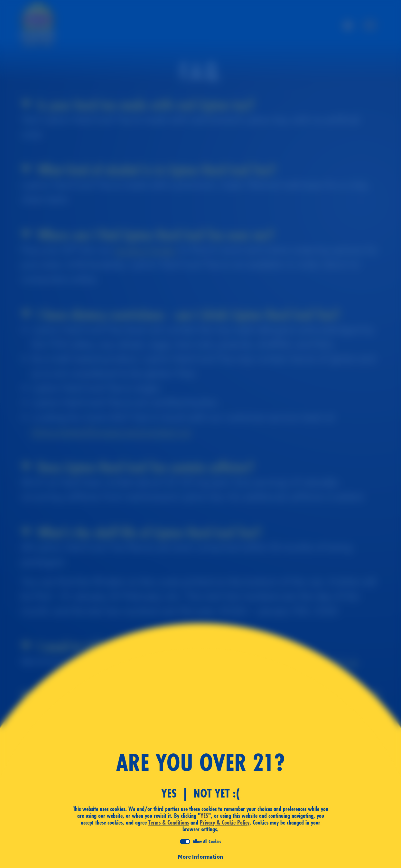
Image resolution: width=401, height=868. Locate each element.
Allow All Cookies (207, 841)
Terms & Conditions (169, 822)
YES (169, 793)
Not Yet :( (217, 793)
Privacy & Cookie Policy (225, 822)
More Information (200, 857)
